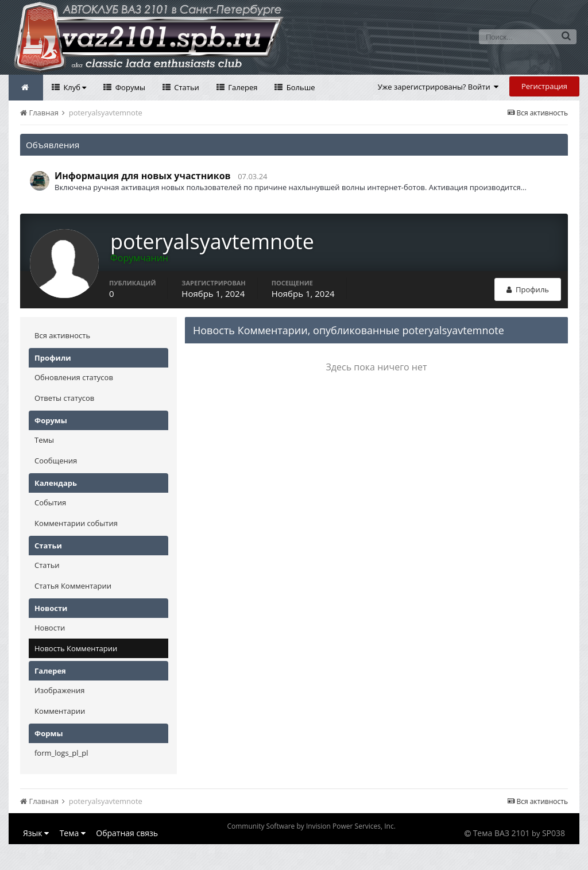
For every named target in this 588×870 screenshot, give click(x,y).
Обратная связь (127, 833)
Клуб (74, 87)
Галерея (242, 87)
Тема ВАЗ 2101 (502, 833)
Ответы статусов (64, 398)
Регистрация (544, 86)
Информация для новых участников (143, 176)
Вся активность (62, 335)
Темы (44, 440)
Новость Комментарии (76, 648)
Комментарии (60, 711)
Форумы (129, 87)
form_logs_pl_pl (61, 753)
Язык (36, 833)
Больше (299, 87)
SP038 (554, 833)
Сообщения (56, 461)
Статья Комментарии (73, 586)
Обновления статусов (74, 377)
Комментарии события (76, 523)
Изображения (59, 690)
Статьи (186, 87)
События (50, 502)
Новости (50, 628)
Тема (73, 833)
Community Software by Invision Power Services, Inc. (311, 826)
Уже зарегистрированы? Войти (438, 87)
